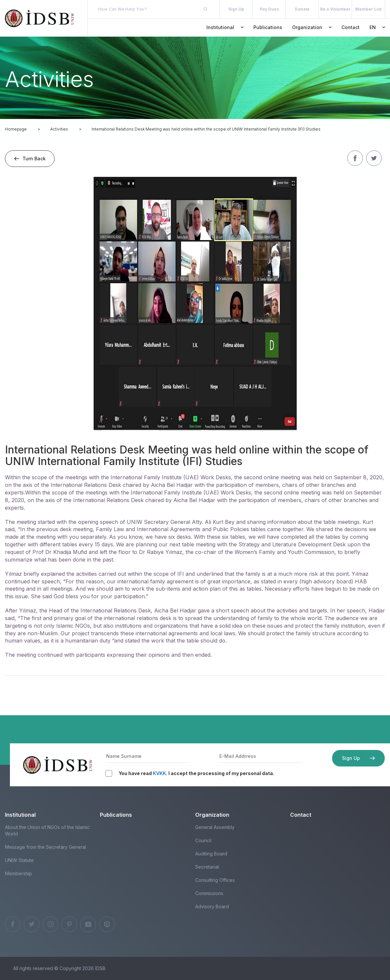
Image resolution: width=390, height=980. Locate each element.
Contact (350, 27)
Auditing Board (211, 854)
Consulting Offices (215, 880)
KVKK (159, 773)
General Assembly (215, 827)
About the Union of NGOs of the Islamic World (47, 830)
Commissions (209, 893)
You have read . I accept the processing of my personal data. (196, 773)
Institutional (225, 27)
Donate (302, 9)
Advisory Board (212, 906)
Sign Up (236, 9)
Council (203, 840)
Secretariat (207, 867)
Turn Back (30, 158)
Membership (19, 873)
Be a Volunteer (335, 9)
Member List (368, 9)
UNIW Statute (19, 860)
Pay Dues (269, 9)
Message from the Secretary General (45, 847)
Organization (312, 27)
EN (377, 27)
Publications (268, 27)
